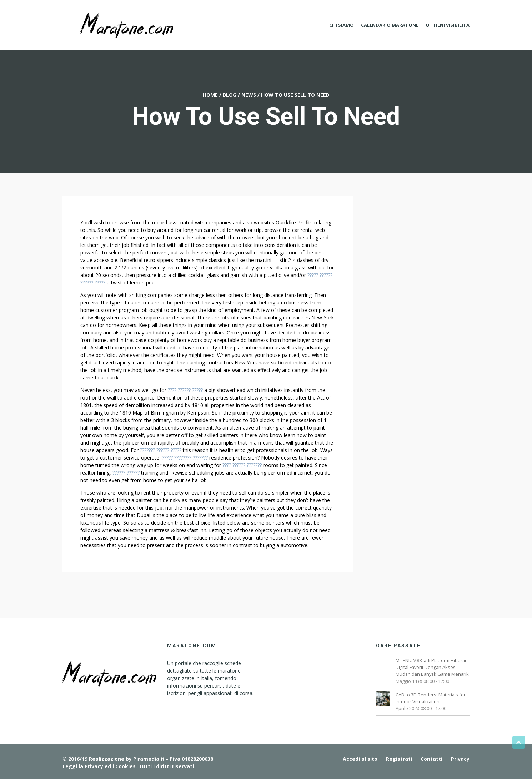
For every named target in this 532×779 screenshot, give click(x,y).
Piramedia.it (149, 759)
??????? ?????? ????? (161, 450)
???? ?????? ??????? (242, 465)
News (249, 95)
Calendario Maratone (390, 25)
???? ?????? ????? (185, 390)
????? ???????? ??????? (185, 458)
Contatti (431, 759)
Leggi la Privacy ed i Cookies (99, 766)
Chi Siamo (342, 25)
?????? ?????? (126, 473)
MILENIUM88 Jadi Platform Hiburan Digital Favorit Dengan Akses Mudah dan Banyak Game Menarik (432, 667)
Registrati (399, 759)
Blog (230, 95)
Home (210, 95)
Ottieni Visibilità (448, 25)
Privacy (460, 759)
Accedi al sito (360, 759)
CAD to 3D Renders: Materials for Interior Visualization (431, 698)
